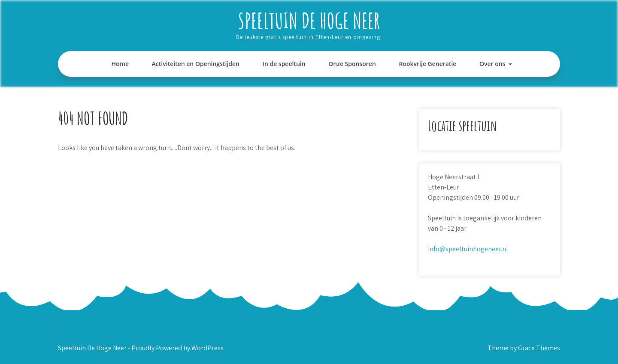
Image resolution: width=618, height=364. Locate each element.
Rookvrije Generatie (427, 64)
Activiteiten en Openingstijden (196, 64)
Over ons (492, 64)
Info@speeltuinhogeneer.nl (468, 249)
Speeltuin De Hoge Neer (309, 20)
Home (120, 64)
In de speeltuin (284, 64)
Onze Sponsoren (352, 64)
